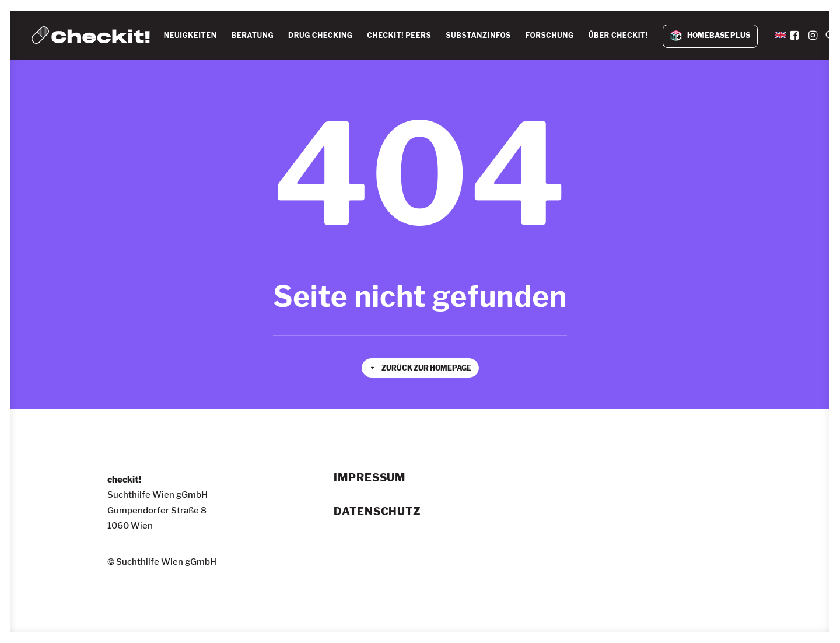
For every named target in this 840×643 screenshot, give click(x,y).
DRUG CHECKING (320, 35)
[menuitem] (190, 36)
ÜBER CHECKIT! (618, 35)
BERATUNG (253, 35)
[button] (795, 35)
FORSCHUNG (550, 35)
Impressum (370, 478)
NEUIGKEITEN (190, 35)
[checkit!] (91, 35)
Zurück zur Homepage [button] (420, 368)
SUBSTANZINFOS (478, 35)
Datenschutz (377, 512)
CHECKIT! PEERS (399, 35)
